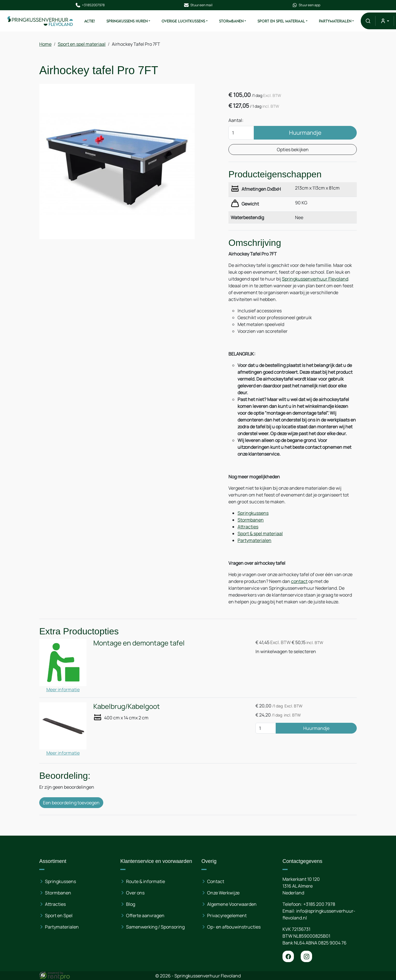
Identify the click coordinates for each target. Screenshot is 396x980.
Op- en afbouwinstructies (234, 927)
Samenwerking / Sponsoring (155, 927)
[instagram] (306, 956)
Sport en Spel (59, 915)
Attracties (248, 527)
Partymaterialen (335, 21)
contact (299, 581)
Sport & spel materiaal (260, 533)
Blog (131, 904)
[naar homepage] (40, 21)
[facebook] (288, 956)
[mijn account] (384, 21)
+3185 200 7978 (319, 904)
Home (45, 44)
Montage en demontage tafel (139, 643)
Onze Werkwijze (223, 893)
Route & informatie (146, 881)
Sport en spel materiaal (281, 21)
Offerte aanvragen (145, 915)
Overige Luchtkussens (183, 21)
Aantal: (236, 120)
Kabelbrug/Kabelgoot (127, 706)
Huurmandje (305, 133)
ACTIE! (90, 21)
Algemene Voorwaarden (232, 904)
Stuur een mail (198, 5)
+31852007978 (90, 5)
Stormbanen (231, 21)
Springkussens (253, 513)
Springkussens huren (127, 21)
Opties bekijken (293, 150)
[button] (368, 21)
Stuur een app (306, 5)
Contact (216, 881)
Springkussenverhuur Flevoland (315, 279)
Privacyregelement (227, 915)
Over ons (135, 893)
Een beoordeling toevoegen (71, 803)
